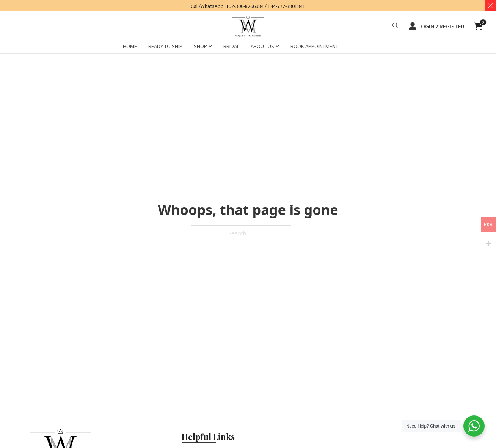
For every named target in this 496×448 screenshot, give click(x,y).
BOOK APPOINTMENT (314, 46)
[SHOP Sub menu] (210, 47)
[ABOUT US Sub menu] (277, 47)
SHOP (200, 46)
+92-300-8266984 (245, 6)
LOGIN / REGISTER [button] (437, 26)
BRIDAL (231, 46)
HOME (130, 46)
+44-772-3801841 (286, 6)
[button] (395, 27)
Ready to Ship (165, 46)
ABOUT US (262, 46)
